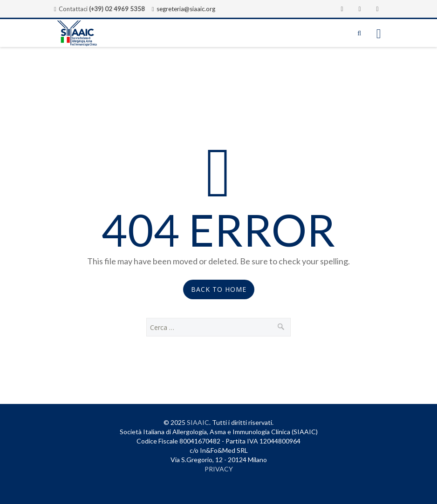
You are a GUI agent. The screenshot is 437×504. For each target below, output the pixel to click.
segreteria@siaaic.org (186, 9)
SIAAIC (198, 422)
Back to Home (219, 289)
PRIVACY (219, 469)
